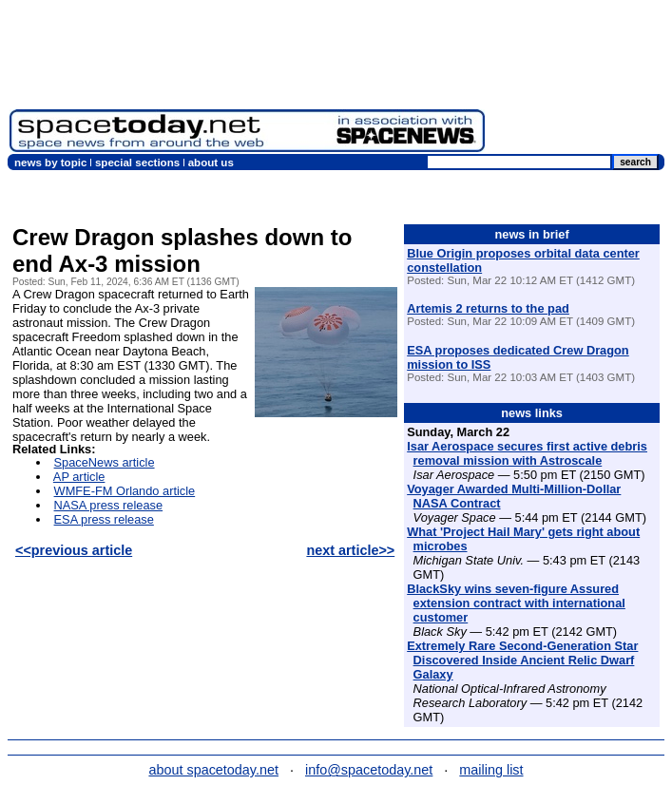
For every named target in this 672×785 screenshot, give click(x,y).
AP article (79, 477)
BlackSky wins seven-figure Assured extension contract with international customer (516, 603)
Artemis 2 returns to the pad (488, 308)
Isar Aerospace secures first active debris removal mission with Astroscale (527, 453)
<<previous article (74, 550)
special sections (137, 163)
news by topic (50, 163)
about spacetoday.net (213, 770)
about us (211, 163)
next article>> (350, 550)
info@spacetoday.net (369, 770)
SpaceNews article (105, 462)
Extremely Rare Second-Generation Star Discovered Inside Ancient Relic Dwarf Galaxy (522, 660)
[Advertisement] (578, 81)
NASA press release (109, 505)
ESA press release (104, 519)
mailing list (491, 770)
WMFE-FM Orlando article (125, 491)
